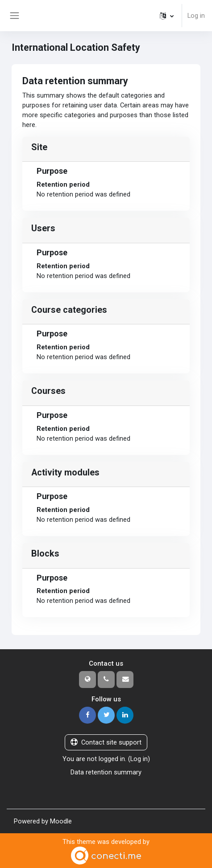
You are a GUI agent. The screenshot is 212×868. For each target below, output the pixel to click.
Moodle (61, 821)
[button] (167, 16)
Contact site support (106, 742)
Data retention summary (106, 772)
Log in (196, 16)
